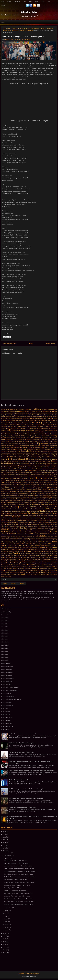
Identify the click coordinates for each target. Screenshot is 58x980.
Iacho (50, 476)
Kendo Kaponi (24, 492)
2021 (5, 843)
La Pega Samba (33, 497)
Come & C (11, 441)
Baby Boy (3, 423)
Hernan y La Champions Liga (25, 476)
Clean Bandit (51, 440)
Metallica (27, 523)
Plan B (45, 542)
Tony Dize (48, 565)
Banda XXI (8, 425)
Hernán (35, 476)
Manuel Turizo (17, 513)
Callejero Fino (40, 430)
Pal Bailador (19, 538)
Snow (26, 556)
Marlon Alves (25, 517)
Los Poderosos (51, 505)
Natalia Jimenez (32, 528)
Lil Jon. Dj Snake (51, 501)
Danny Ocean (53, 446)
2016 (5, 936)
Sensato (52, 551)
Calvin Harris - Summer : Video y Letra (21, 752)
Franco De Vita (13, 469)
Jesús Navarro (31, 482)
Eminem (54, 461)
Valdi (5, 569)
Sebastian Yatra (30, 551)
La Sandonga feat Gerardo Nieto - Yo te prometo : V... (20, 882)
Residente (54, 544)
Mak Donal (11, 511)
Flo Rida (55, 467)
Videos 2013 (5, 630)
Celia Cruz (42, 434)
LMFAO (43, 493)
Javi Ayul (34, 480)
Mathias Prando (14, 521)
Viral (2, 572)
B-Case (48, 421)
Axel (35, 420)
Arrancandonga (6, 420)
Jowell (14, 486)
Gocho (31, 472)
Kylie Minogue (22, 493)
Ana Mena (55, 417)
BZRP (55, 420)
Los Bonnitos (48, 503)
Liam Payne (40, 501)
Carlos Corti (12, 434)
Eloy (17, 461)
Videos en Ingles (6, 720)
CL (7, 430)
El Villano (54, 459)
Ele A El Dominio (5, 461)
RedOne (45, 544)
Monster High (47, 526)
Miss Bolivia (17, 526)
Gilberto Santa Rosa (10, 472)
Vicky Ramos (32, 571)
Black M (16, 427)
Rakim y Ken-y (29, 544)
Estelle (24, 463)
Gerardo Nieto (33, 471)
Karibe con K (30, 490)
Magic (38, 509)
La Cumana (9, 495)
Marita (49, 515)
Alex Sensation (45, 413)
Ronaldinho (8, 549)
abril (6, 922)
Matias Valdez (22, 521)
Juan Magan (47, 486)
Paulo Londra (30, 540)
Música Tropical (6, 609)
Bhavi (49, 425)
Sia (21, 554)
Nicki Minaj (54, 530)
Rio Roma (11, 548)
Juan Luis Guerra (39, 486)
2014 (5, 942)
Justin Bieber (52, 488)
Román (3, 549)
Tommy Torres (40, 565)
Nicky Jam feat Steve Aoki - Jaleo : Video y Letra (18, 904)
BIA (51, 421)
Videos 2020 (5, 651)
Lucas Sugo (14, 507)
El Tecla (31, 459)
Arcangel (50, 418)
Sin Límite (52, 554)
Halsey (3, 476)
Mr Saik (7, 528)
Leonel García (27, 501)
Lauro (22, 501)
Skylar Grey (10, 556)
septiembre (8, 908)
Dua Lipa (35, 453)
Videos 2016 (5, 639)
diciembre (8, 853)
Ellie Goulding (13, 461)
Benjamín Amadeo (29, 425)
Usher (53, 567)
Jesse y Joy (20, 482)
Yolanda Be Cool (30, 574)
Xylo (10, 574)
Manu (11, 513)
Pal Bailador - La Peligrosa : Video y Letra (22, 807)
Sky (6, 556)
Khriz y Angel (49, 492)
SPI (25, 549)
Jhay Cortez (38, 482)
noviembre (8, 856)
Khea (45, 492)
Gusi (17, 474)
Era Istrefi (16, 463)
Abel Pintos (41, 409)
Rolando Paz (36, 548)
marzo (7, 924)
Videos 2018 (16, 30)
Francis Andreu (5, 469)
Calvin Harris (53, 430)
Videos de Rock (6, 708)
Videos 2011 (5, 624)
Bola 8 (43, 427)
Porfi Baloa (50, 542)
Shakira (16, 553)
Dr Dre (17, 453)
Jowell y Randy (20, 486)
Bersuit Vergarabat (38, 425)
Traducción (4, 567)
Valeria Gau (35, 568)
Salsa (30, 2)
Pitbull (40, 542)
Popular (5, 584)
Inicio (3, 22)
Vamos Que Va (48, 569)
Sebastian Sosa (11, 551)
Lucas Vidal (23, 507)
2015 (5, 939)
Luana (7, 507)
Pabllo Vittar (51, 536)
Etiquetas (14, 584)
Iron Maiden (25, 478)
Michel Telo (15, 524)
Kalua (18, 490)
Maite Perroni (42, 509)
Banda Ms (49, 423)
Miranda (11, 526)
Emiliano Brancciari (46, 461)
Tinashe (9, 565)
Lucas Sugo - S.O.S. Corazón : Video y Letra (17, 885)
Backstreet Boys (26, 423)
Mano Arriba (5, 513)
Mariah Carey (12, 515)
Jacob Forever (5, 480)
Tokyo (35, 565)
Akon (2, 413)
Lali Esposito (22, 499)
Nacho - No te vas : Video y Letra (19, 780)
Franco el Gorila (28, 469)
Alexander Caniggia (10, 415)
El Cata (44, 455)
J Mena (45, 478)
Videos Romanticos (7, 666)
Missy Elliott (30, 526)
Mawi (36, 521)
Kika (2, 493)
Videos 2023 (5, 660)
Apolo (45, 419)
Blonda (25, 427)
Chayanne (45, 436)
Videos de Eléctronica (8, 678)
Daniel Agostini (38, 446)
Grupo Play (4, 474)
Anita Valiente (26, 419)
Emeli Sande (28, 461)
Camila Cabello (18, 432)
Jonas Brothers (50, 484)
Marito (52, 515)
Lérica (16, 509)
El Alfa (15, 455)
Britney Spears (6, 428)
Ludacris (38, 507)
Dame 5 (21, 446)
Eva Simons (54, 463)
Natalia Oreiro (41, 528)
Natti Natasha (6, 530)
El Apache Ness (21, 455)
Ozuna (42, 536)
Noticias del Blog (6, 612)
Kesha (35, 492)
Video (9, 30)
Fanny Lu (39, 465)
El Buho (40, 455)
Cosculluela (26, 441)
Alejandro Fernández (19, 413)
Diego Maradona (17, 451)
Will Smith (23, 572)
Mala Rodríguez (22, 511)
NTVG (21, 528)
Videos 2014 (5, 633)
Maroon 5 (31, 517)
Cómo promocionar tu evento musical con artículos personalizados (31, 771)
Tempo (20, 561)
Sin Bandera (46, 554)
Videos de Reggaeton (27, 30)
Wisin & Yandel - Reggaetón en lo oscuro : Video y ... (20, 869)
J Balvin (39, 478)
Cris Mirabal (35, 441)
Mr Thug (11, 528)
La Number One (13, 497)
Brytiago (42, 428)
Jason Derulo (23, 480)
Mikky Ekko (54, 524)
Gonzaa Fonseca (38, 472)
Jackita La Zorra (52, 478)
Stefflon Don (48, 557)
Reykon (20, 546)
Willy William (35, 572)
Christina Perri (9, 440)
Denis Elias (22, 449)
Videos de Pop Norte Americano (11, 699)
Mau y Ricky (30, 521)
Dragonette (22, 453)
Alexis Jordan (28, 415)
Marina (38, 515)
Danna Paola (45, 446)
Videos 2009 (5, 618)
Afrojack (17, 411)
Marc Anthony (33, 513)
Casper (28, 434)
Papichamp (26, 538)
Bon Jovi (47, 427)
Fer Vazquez (32, 467)
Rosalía (13, 549)
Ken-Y (19, 492)
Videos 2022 (5, 657)
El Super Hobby (23, 459)
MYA (24, 509)
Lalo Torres (36, 499)
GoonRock (45, 472)
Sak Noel (28, 549)
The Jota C (3, 563)
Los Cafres (55, 503)
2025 (5, 832)
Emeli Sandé (34, 461)
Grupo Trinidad (12, 474)
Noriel (17, 534)
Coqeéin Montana (18, 441)
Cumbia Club (11, 444)
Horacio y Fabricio (41, 476)
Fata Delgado (54, 465)
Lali (17, 499)
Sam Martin (33, 549)
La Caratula (53, 493)
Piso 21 (36, 542)
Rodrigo (31, 548)
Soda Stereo (31, 556)
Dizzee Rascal (44, 451)
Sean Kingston (54, 549)
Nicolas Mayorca (21, 532)
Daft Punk (51, 444)
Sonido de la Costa (20, 557)
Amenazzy (29, 417)
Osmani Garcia (24, 536)
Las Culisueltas (51, 499)
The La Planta (10, 563)
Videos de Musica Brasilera (9, 690)
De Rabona (8, 449)
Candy (33, 432)
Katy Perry (54, 490)
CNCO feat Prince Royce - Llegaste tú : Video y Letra (23, 36)
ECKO (54, 453)
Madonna (28, 509)
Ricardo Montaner (41, 546)
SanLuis (44, 549)
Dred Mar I (31, 453)
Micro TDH (21, 524)
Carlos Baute (5, 434)
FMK (8, 465)
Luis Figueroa (51, 507)
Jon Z (44, 484)
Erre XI (21, 463)
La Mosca (7, 497)
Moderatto (40, 526)
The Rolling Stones (35, 563)
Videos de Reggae (6, 702)
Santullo (48, 549)
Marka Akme (17, 517)
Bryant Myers (36, 428)
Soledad (38, 556)
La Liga (44, 495)
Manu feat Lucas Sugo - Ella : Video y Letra (17, 863)
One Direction (45, 534)
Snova (23, 556)
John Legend (27, 484)
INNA (47, 476)
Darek (8, 448)
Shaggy (10, 554)
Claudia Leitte (44, 440)
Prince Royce (35, 28)
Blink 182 (20, 427)
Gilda (16, 472)
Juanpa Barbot (12, 488)
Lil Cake (45, 501)
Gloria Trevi (26, 472)
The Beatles (33, 561)
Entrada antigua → (51, 344)
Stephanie (54, 557)
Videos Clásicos (6, 663)
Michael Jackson (6, 524)
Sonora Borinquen (31, 557)
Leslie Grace (34, 501)
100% (2, 409)
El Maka (16, 457)
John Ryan (40, 484)
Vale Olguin (9, 569)
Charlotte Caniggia (29, 436)
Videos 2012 (5, 627)
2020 (5, 845)
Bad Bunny (37, 423)
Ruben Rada (18, 549)
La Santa (55, 497)
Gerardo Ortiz (41, 471)
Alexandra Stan (20, 415)
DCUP (26, 444)
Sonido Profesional (7, 557)
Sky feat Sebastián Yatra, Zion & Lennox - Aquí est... (20, 902)
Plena (3, 2)
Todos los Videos (6, 615)
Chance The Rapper (10, 436)
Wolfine (7, 574)
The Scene (42, 563)
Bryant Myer (30, 428)
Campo (29, 432)
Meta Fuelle (21, 523)
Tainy (27, 559)
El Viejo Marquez (47, 459)
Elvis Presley (22, 461)
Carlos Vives (19, 434)
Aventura (21, 420)
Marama (24, 513)
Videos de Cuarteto (7, 672)
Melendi (16, 522)
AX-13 (36, 409)
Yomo (36, 574)
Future (49, 469)
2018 (9, 28)
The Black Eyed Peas (41, 561)
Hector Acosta (13, 476)
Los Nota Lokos (43, 504)
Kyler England (15, 493)
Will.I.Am (28, 572)
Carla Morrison (53, 432)
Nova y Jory (22, 534)
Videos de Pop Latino (7, 696)
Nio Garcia (47, 532)
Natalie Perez (48, 528)
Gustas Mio (21, 474)
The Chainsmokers (52, 561)
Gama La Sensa (8, 471)
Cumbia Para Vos (19, 444)
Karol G (40, 490)
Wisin (41, 572)
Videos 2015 (5, 636)
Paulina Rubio (21, 540)
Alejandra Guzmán (9, 413)
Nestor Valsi (36, 530)
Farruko (48, 465)
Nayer (13, 530)
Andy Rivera (7, 419)
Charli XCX (22, 436)
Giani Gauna (48, 471)
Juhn (17, 488)
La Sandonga (48, 497)
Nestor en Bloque (45, 530)
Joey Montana (17, 484)
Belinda (23, 425)
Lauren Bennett (16, 501)
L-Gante (34, 493)
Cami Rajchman (5, 432)
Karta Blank (47, 490)
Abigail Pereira (48, 409)
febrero (7, 927)
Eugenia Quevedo (47, 463)
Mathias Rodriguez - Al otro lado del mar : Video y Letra (27, 789)
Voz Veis (10, 572)
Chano (17, 436)
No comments (26, 40)
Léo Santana (11, 509)
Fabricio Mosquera (16, 465)
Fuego (46, 469)
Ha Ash (55, 474)
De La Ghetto (51, 448)
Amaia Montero (23, 417)
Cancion (13, 28)
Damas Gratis (14, 446)
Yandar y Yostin (17, 574)
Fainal (28, 465)
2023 (5, 837)
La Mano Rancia (51, 495)
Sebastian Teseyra (19, 551)
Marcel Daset (42, 513)
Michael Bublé (54, 523)
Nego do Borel (22, 530)
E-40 (51, 453)
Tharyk (28, 561)
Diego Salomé (26, 451)
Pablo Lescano (11, 538)
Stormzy (14, 559)
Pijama (14, 542)
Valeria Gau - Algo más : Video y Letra (15, 891)
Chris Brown (34, 438)
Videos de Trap (6, 714)
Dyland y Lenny (45, 453)
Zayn (43, 574)
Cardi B (48, 432)
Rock (49, 2)
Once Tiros (37, 534)
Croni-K (48, 441)
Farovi (43, 465)
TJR (25, 559)
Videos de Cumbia (6, 675)
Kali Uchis (13, 490)
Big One (53, 425)
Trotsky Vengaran (25, 567)
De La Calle (44, 448)
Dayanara (37, 448)
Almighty (8, 417)
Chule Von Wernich (18, 440)
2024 (5, 834)
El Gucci (10, 457)
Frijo (43, 469)
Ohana (27, 534)
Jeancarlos (48, 480)
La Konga (34, 495)
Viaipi (21, 571)
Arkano (55, 419)
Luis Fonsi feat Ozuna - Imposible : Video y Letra (19, 874)
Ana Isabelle (49, 417)
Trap (24, 2)
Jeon (7, 482)
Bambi (44, 423)
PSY (46, 536)
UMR (36, 567)
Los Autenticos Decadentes (37, 503)
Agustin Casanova (52, 411)
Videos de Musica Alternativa (10, 687)
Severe (6, 554)
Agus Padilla (42, 411)
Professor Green (10, 544)
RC (23, 544)
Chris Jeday (42, 438)
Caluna (47, 430)
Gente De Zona (23, 470)
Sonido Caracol (44, 556)
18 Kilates (11, 409)
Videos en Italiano (6, 723)
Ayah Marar (39, 421)
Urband (49, 567)
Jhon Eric (44, 482)
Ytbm (38, 574)
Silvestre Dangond (30, 554)
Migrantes (31, 524)
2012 (5, 947)
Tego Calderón (15, 561)
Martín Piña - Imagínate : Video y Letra (16, 861)
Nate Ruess (54, 528)
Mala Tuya (29, 511)
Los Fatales (25, 504)
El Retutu (15, 459)
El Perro (44, 457)
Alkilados (4, 417)
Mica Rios (32, 523)
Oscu (19, 536)
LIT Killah (39, 493)
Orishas (55, 534)
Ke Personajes (12, 492)
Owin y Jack (35, 536)
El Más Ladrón (27, 457)
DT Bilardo (30, 444)
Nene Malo (29, 530)
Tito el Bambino (16, 565)
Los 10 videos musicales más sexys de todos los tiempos (27, 734)
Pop (43, 2)
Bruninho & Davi (15, 428)
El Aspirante (29, 455)
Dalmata (8, 446)
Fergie (37, 467)
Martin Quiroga (17, 519)
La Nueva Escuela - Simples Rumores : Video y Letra (26, 798)
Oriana (51, 534)
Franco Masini (20, 469)
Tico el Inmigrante (50, 563)
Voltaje (5, 572)
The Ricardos (27, 563)
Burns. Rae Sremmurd (50, 428)
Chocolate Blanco (25, 438)
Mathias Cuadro (5, 521)
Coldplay (6, 441)
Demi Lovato (15, 449)
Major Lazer (4, 511)
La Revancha (40, 497)
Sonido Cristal (53, 556)
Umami (40, 567)
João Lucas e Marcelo (30, 486)
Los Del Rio (19, 505)
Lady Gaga (13, 499)
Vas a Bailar (8, 571)
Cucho (6, 444)
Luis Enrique (44, 507)
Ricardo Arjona (29, 546)
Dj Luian (54, 451)
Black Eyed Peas (9, 427)
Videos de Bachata (7, 669)
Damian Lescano (29, 446)
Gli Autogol (20, 472)
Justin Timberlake (6, 490)
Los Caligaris (4, 505)
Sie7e (24, 554)
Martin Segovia (26, 519)
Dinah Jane (34, 451)
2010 (5, 953)
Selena (38, 551)
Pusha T (16, 544)
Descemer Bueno (31, 449)
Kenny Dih (30, 492)
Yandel (24, 574)
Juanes (6, 488)
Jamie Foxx (12, 480)
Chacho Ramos (50, 434)
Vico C (37, 571)
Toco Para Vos (27, 565)
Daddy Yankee (41, 443)
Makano (16, 511)
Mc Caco (53, 521)
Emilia (39, 461)
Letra (23, 28)
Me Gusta (10, 523)
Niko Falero (41, 532)
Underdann (44, 567)
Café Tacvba (17, 430)
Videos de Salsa (6, 711)
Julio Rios (41, 488)
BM (53, 420)
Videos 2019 (5, 648)
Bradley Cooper (53, 427)
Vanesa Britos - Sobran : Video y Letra (16, 880)
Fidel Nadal (41, 467)
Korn (10, 493)
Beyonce (45, 425)
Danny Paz (4, 448)
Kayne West (4, 492)
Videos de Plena (6, 693)
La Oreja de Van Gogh (23, 497)
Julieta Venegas (34, 488)
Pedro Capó (38, 540)
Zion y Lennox (49, 574)
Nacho (26, 528)
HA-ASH (51, 474)
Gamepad (15, 471)
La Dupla (15, 495)
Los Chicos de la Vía (12, 505)
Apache (41, 419)
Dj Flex (49, 451)
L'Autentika (28, 493)
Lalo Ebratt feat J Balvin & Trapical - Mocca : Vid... (19, 899)
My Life (16, 528)
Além (18, 417)
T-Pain (19, 559)
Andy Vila (13, 419)
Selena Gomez (45, 551)
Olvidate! (31, 534)
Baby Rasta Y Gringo (12, 423)
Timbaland (4, 565)
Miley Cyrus (5, 526)
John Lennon (34, 484)
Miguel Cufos (38, 524)
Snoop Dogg (17, 556)
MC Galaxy (20, 509)
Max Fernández (41, 521)
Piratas (32, 542)
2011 (4, 950)
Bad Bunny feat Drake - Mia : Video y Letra (17, 896)
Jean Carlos (43, 480)
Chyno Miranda (28, 440)
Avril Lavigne (30, 420)
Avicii (25, 421)
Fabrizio (24, 465)
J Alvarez (32, 478)
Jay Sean (38, 480)
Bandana (13, 425)
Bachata (37, 2)
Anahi (3, 419)
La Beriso (48, 493)
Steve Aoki (9, 559)
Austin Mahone (14, 421)
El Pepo (40, 457)
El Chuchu (49, 455)
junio (6, 916)
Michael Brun (46, 523)
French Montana (37, 469)
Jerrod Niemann (12, 482)
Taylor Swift (8, 561)
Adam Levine (8, 411)
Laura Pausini (8, 501)
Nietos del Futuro (29, 532)
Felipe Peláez (20, 467)
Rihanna (4, 547)
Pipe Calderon (27, 542)
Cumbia (9, 2)
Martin (45, 517)
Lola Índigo (17, 503)
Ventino (13, 571)
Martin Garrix (50, 517)
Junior (45, 488)
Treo (11, 567)
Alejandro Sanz (30, 413)
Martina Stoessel (44, 519)
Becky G (18, 425)
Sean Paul (4, 551)
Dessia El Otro (40, 449)
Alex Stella (52, 413)
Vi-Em (17, 570)
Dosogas (13, 453)
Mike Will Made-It (46, 524)
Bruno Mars (23, 428)
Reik (49, 544)
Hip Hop (4, 5)
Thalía (24, 561)
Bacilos (20, 423)
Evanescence (4, 465)
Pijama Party (20, 542)
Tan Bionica (46, 559)
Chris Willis (48, 438)
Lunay (7, 509)
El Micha (21, 457)
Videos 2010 (5, 621)
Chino (50, 436)
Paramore (38, 538)
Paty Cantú (4, 540)
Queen (20, 544)
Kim (4, 493)
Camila (12, 432)
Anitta (31, 419)
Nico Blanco (13, 532)
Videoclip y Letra (29, 12)
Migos (26, 524)
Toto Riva (54, 565)
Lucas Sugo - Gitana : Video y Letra (14, 888)
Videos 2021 (5, 654)
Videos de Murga (6, 684)
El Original (34, 457)
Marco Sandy (48, 513)
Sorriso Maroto (40, 557)
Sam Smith (39, 549)
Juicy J (21, 488)
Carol (24, 434)
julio (6, 913)
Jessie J (26, 482)
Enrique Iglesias (7, 463)
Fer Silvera (26, 467)
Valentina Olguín (17, 569)
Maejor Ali (34, 509)
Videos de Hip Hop (7, 681)
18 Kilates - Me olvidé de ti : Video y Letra (22, 743)
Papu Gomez (32, 538)
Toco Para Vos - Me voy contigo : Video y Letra (18, 866)
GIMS (53, 469)
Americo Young (42, 417)
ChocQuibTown (11, 438)
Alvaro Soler (14, 417)
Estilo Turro (29, 463)
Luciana (33, 507)
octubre (7, 858)
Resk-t (15, 546)
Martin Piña (9, 519)
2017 (5, 934)
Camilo (25, 432)
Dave (15, 448)
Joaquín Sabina (9, 484)
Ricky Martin (52, 546)
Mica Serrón (39, 523)
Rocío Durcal (26, 548)
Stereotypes (4, 559)
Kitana (7, 493)
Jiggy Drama (49, 482)
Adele (13, 411)
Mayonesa (48, 521)
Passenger (55, 538)
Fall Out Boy (33, 465)
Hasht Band (7, 476)
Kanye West (22, 490)
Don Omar (7, 453)
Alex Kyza (38, 413)
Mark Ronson (8, 517)
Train (8, 567)
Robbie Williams (18, 548)
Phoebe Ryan (9, 542)
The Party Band (19, 563)
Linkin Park (9, 503)
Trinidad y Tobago (16, 567)
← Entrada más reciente (9, 344)
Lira (13, 503)
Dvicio (39, 453)
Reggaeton (17, 2)
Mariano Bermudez (22, 515)
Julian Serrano (26, 488)
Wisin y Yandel (49, 572)
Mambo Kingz (50, 511)
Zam (41, 574)
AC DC (32, 409)
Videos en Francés (7, 717)
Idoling (53, 476)
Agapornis (23, 411)
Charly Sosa (38, 436)
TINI (22, 559)
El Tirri (35, 459)
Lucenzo (28, 507)
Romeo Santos (52, 547)
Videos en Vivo (5, 729)
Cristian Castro (42, 441)
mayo (6, 919)
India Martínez (17, 478)
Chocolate (18, 438)
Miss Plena (24, 526)
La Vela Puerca (5, 499)
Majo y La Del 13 (51, 509)
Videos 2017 (5, 642)
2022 (5, 840)
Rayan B (41, 544)
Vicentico (25, 571)
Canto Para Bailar (40, 432)
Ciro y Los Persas (36, 440)
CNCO (19, 28)
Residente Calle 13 (7, 546)
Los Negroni (33, 504)
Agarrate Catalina (31, 411)
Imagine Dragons (8, 478)
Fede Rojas (4, 467)
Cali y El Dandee (26, 430)
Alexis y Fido (35, 415)
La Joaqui (25, 495)
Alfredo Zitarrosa (44, 415)
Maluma (42, 511)
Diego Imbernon (9, 451)
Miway (36, 526)
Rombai (43, 547)
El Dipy (54, 455)
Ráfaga (23, 549)
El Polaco (49, 457)
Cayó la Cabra (33, 434)
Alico (56, 415)
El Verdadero (40, 459)
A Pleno (25, 409)
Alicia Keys (52, 415)
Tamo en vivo (38, 559)
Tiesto (56, 563)
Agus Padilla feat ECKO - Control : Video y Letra (18, 893)
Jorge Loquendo (9, 486)
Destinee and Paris (49, 449)
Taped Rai (52, 559)
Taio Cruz (32, 559)
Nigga (36, 532)
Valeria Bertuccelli (26, 569)
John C (22, 484)
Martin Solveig (35, 519)
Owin (29, 536)
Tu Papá (32, 567)
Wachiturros (16, 572)
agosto (7, 911)
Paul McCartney (12, 540)
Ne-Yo (17, 530)
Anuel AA (36, 419)
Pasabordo (50, 538)
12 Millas (6, 409)
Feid (9, 467)
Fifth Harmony (48, 467)
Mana (55, 511)
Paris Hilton (44, 538)
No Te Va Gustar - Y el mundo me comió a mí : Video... (20, 877)
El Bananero (35, 455)
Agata (37, 411)
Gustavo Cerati (28, 474)
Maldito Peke (35, 511)
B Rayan (44, 421)
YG (12, 574)
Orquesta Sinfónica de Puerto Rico (9, 536)
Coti (31, 441)
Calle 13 (34, 430)
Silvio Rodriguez (39, 554)
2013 (5, 944)
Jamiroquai (17, 480)
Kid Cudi (55, 492)
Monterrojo (54, 526)
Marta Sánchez (39, 517)
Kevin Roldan (40, 492)
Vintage (55, 571)
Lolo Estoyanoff (24, 503)
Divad (39, 451)
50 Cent (21, 409)
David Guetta (29, 447)
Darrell (12, 448)
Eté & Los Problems (37, 463)
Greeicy (50, 472)
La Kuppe (40, 495)
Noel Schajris (11, 534)
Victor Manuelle (43, 571)
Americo (34, 417)
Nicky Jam (5, 532)
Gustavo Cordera (37, 474)
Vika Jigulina (50, 571)
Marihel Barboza (33, 515)
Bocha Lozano (38, 427)
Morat (3, 528)
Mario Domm (44, 515)
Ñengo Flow (8, 576)
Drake (26, 453)
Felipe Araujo (13, 467)
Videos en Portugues (7, 726)
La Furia (20, 495)
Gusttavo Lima (46, 474)
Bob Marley (31, 427)
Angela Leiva (19, 419)
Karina (36, 490)
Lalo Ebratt (30, 499)
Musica (28, 28)
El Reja (9, 459)
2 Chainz (16, 409)
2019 (5, 848)
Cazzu (38, 434)
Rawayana (36, 544)
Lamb (40, 499)
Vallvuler (42, 569)
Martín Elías (54, 519)
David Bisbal (20, 448)
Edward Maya (10, 455)
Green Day (54, 472)
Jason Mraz (29, 480)
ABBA (28, 409)
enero (7, 930)
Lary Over (44, 499)
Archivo (22, 584)
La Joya (29, 495)
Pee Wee (43, 540)
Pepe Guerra (49, 540)
